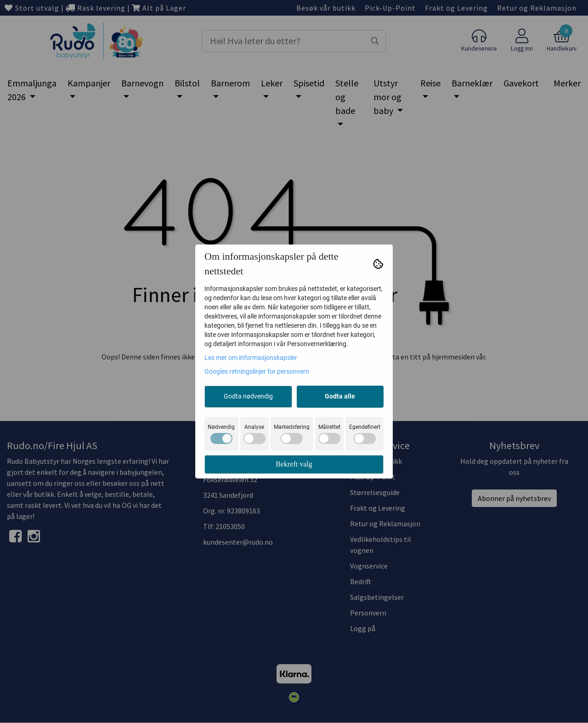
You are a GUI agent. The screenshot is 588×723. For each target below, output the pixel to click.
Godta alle (340, 396)
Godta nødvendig (248, 396)
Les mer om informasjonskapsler (251, 358)
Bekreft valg (294, 464)
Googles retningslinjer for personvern (257, 371)
